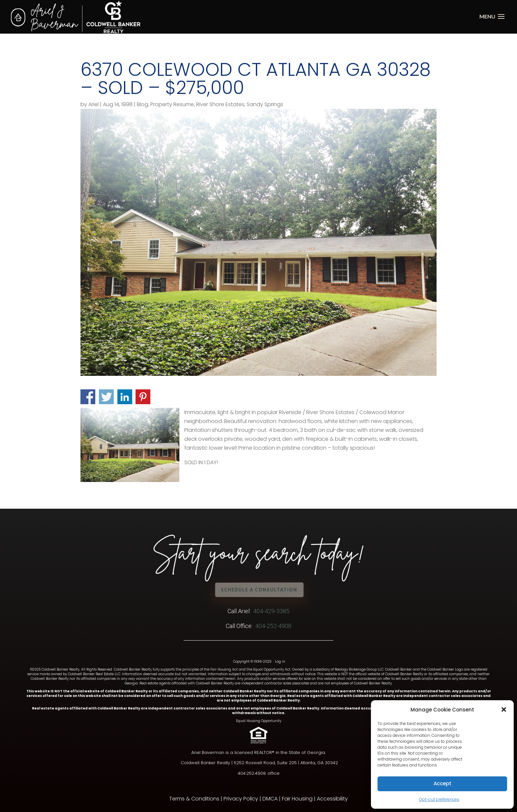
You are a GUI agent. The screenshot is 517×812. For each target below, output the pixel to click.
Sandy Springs (265, 104)
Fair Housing (297, 799)
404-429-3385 (271, 611)
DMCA (270, 799)
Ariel (93, 104)
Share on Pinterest (143, 397)
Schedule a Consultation (260, 589)
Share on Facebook (88, 397)
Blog (142, 104)
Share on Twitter (106, 397)
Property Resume (172, 104)
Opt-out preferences (439, 799)
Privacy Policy (241, 799)
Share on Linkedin (125, 397)
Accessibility (332, 799)
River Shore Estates (220, 104)
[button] (504, 709)
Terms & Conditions (194, 799)
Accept (442, 783)
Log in (280, 662)
